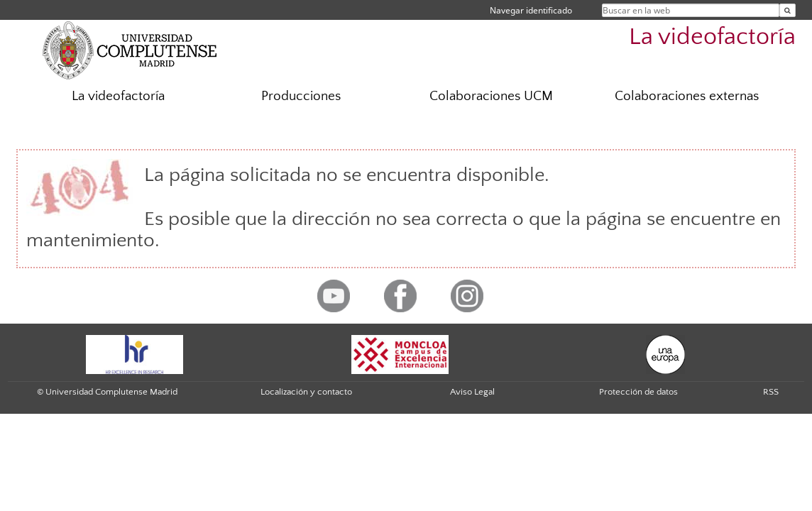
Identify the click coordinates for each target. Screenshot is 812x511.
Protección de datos (638, 392)
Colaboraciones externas (687, 96)
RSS (771, 392)
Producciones (301, 96)
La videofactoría (712, 37)
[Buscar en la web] (788, 10)
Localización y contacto (306, 392)
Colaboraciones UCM (491, 96)
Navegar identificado (531, 10)
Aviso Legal (472, 392)
